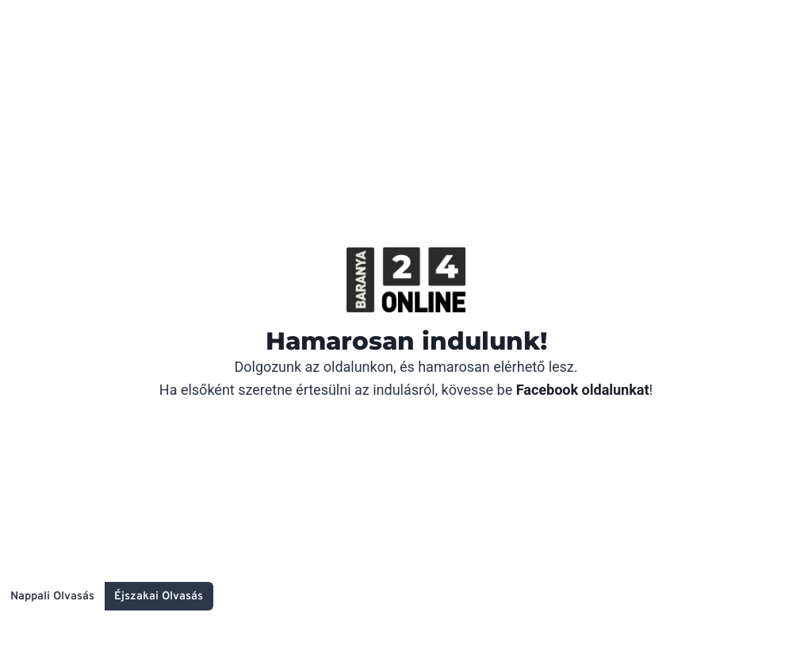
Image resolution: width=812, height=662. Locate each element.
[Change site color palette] (107, 596)
